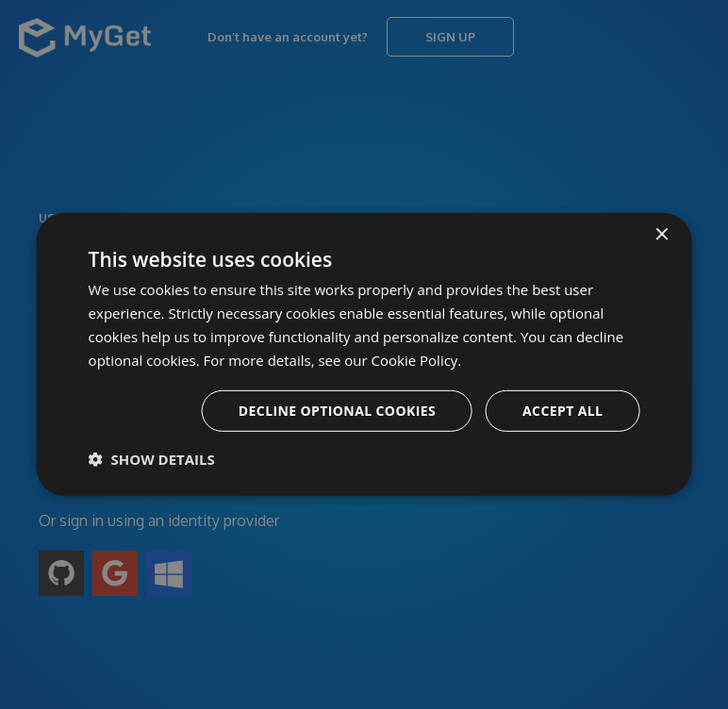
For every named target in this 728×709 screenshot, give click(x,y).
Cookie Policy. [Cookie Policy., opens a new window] (417, 359)
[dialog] (364, 354)
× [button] (661, 235)
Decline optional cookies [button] (337, 411)
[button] (152, 459)
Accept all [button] (563, 411)
